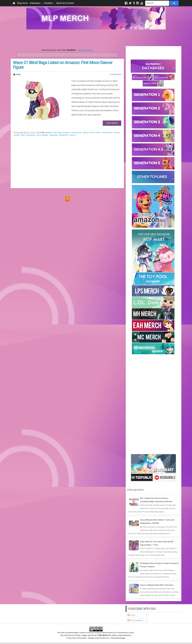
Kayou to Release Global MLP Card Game (157, 585)
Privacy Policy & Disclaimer (77, 638)
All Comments (135, 620)
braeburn (66, 133)
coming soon (77, 133)
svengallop (54, 135)
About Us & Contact (65, 3)
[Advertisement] (96, 38)
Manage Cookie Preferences (99, 638)
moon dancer (107, 133)
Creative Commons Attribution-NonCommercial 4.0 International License (107, 633)
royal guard (31, 135)
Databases (36, 3)
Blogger (122, 638)
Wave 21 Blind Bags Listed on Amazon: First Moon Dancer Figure (63, 65)
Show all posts (85, 50)
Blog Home (22, 3)
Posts (131, 615)
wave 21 (73, 135)
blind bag (58, 133)
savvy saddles (42, 135)
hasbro (98, 133)
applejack (49, 133)
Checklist (49, 3)
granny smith (89, 133)
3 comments (115, 74)
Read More (112, 123)
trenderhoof (64, 135)
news (23, 135)
